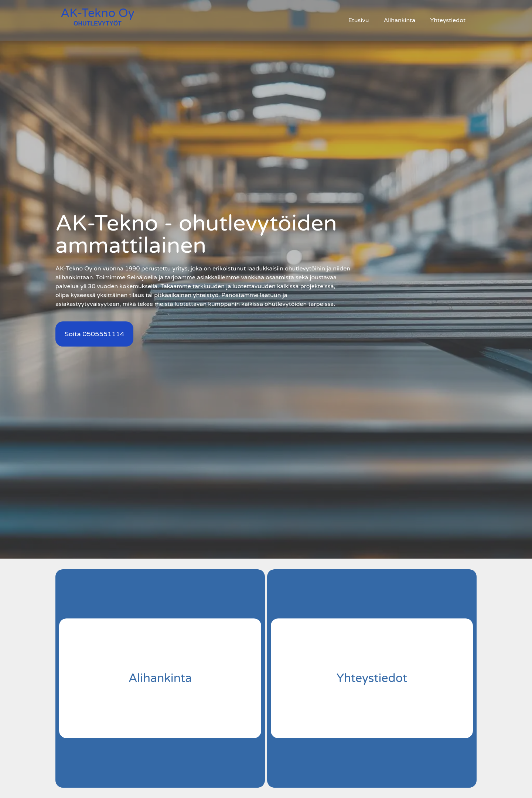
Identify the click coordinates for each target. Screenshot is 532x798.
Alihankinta (399, 20)
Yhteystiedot (448, 20)
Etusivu (359, 20)
